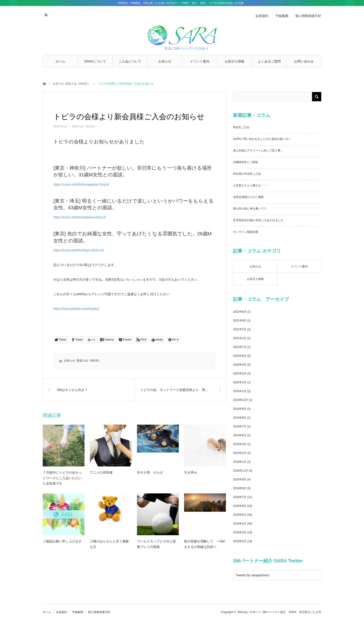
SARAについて (95, 61)
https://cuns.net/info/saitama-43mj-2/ (80, 217)
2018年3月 (240, 532)
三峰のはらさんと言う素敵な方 (109, 544)
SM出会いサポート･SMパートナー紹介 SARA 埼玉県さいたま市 (279, 612)
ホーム (60, 61)
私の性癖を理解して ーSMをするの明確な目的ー (204, 544)
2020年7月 (240, 347)
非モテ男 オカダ (150, 472)
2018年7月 (240, 497)
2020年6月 (240, 356)
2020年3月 (240, 374)
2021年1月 (240, 338)
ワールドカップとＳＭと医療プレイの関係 (156, 544)
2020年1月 (240, 391)
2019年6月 (240, 435)
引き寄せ (191, 472)
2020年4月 (240, 365)
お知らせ (165, 61)
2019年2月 (240, 453)
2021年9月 (240, 321)
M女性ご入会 (241, 127)
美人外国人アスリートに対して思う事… (258, 151)
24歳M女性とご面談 (245, 162)
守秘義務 (282, 16)
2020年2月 (240, 382)
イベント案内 (200, 61)
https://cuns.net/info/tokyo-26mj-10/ (79, 250)
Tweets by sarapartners (253, 575)
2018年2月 (240, 541)
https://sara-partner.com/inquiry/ (76, 309)
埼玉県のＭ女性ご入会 (247, 174)
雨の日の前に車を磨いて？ (250, 209)
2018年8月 (240, 488)
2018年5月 (240, 515)
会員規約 (262, 16)
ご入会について (130, 61)
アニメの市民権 (101, 472)
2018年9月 (240, 479)
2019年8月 (240, 418)
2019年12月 (240, 400)
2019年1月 (240, 462)
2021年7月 (240, 329)
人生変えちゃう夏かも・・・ (251, 185)
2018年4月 (240, 524)
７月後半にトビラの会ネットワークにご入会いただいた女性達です (62, 478)
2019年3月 (240, 444)
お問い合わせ (304, 61)
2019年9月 (240, 409)
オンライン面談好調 (246, 232)
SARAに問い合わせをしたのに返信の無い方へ (262, 139)
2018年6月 (240, 506)
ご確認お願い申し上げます (62, 541)
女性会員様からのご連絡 (248, 197)
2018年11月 (240, 471)
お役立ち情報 (234, 61)
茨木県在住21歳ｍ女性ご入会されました (258, 220)
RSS (46, 14)
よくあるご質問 (269, 61)
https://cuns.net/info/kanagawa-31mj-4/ (81, 184)
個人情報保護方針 (308, 16)
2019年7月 (240, 426)
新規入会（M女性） (78, 84)
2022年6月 (240, 312)
